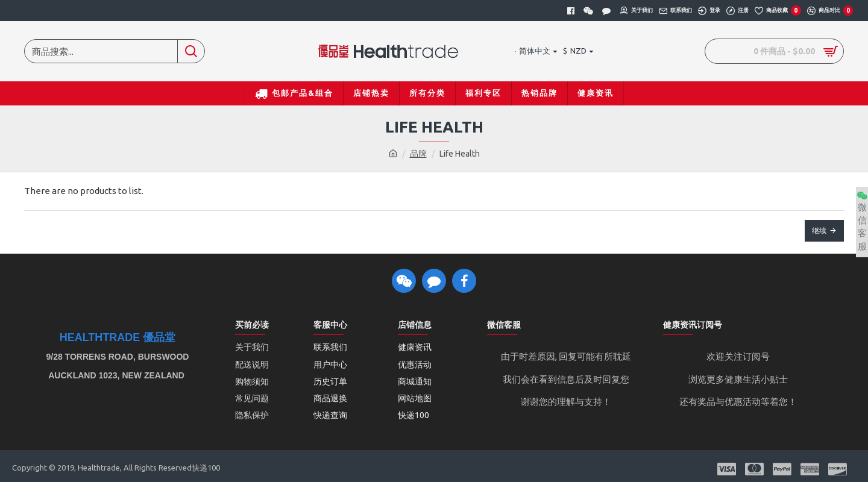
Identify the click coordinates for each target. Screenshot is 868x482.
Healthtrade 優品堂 (118, 338)
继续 (819, 230)
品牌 (418, 154)
